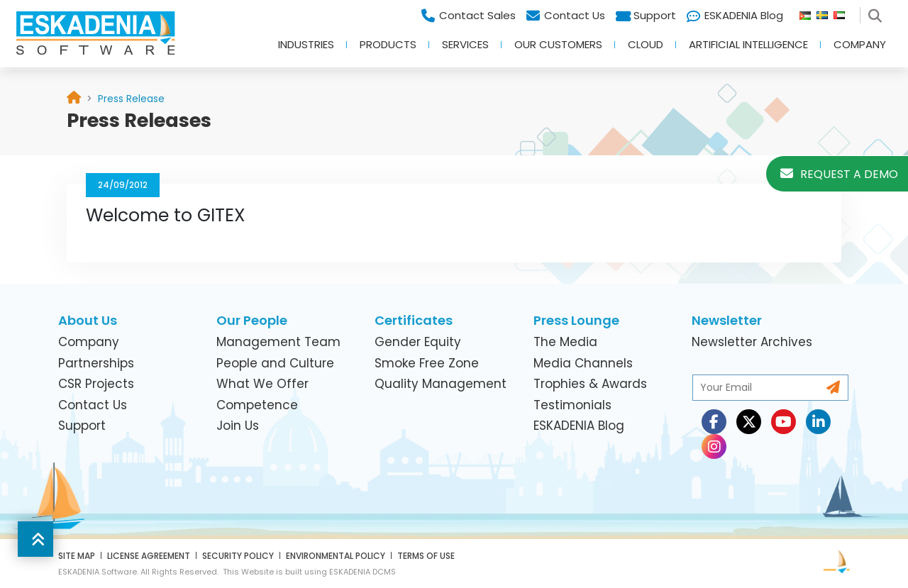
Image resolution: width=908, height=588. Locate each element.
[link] (131, 99)
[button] (35, 539)
